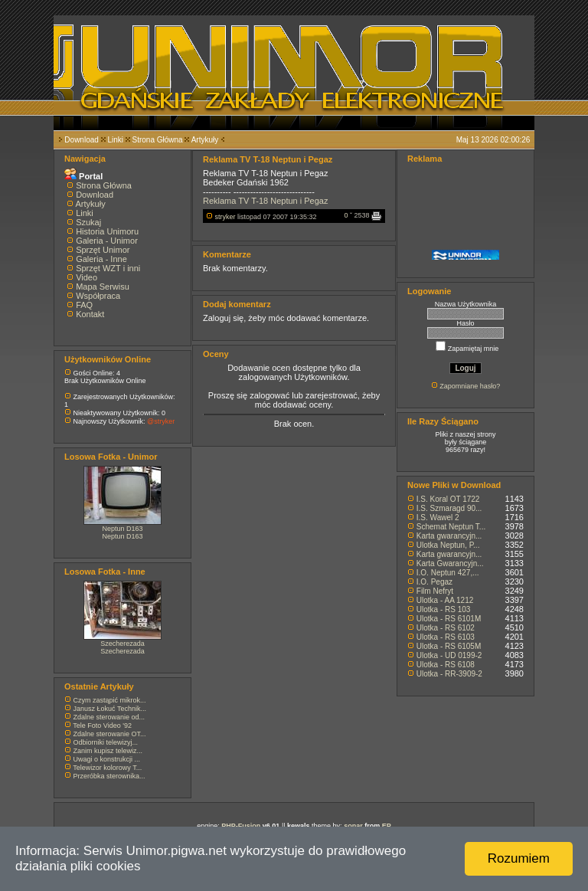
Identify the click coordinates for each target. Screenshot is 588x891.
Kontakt (90, 314)
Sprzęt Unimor (103, 250)
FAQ (84, 305)
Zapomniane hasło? (470, 386)
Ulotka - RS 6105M (449, 646)
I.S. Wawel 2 (438, 518)
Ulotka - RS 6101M (449, 619)
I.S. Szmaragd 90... (449, 508)
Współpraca (98, 296)
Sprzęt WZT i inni (108, 268)
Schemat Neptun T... (451, 527)
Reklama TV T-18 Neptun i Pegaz (265, 201)
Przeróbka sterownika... (109, 776)
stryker (225, 217)
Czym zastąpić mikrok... (110, 700)
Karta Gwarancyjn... (450, 563)
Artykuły (205, 140)
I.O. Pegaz (434, 582)
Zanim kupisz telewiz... (108, 751)
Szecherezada (122, 644)
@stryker (161, 421)
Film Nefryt (435, 591)
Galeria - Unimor (107, 241)
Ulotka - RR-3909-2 (449, 674)
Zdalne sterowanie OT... (110, 734)
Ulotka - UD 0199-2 (449, 655)
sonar (353, 826)
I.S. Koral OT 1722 (448, 499)
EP (387, 826)
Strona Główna (158, 140)
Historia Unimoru (107, 231)
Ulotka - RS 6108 (446, 665)
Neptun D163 (122, 529)
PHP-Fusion (241, 826)
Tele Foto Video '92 (102, 726)
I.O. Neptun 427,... (448, 573)
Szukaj (88, 222)
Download (81, 140)
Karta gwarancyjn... (449, 536)
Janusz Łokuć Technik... (110, 709)
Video (87, 277)
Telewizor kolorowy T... (107, 768)
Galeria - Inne (101, 259)
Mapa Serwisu (103, 287)
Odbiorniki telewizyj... (106, 742)
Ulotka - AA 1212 (445, 600)
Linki (115, 140)
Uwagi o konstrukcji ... (107, 759)
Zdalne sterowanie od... (109, 717)
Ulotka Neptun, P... (448, 545)
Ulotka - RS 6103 (446, 637)
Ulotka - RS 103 (444, 609)
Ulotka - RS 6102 (446, 628)
